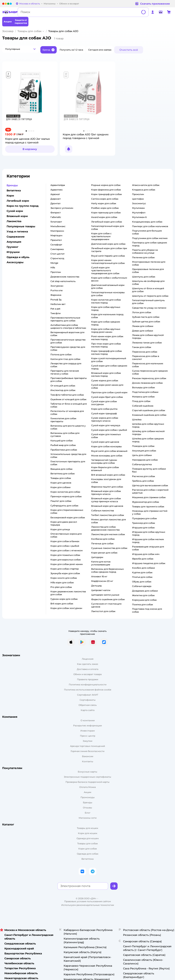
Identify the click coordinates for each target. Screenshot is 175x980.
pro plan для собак (61, 587)
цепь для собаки (142, 455)
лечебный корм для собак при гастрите (109, 250)
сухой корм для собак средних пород (109, 367)
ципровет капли (101, 590)
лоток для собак (142, 312)
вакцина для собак (61, 469)
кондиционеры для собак (147, 222)
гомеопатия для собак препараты (63, 420)
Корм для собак (88, 849)
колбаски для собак (103, 539)
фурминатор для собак (146, 502)
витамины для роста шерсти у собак (68, 427)
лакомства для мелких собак (108, 534)
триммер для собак (144, 523)
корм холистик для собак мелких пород (106, 301)
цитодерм (97, 557)
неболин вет (58, 304)
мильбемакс (58, 226)
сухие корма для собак (105, 380)
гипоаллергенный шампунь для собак (148, 302)
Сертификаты (88, 700)
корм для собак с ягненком (67, 550)
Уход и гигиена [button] (17, 231)
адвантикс (57, 190)
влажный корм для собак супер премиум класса (106, 500)
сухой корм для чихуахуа (106, 425)
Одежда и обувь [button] (18, 257)
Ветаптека (87, 859)
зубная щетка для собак (146, 322)
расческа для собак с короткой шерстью (150, 491)
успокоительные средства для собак (68, 456)
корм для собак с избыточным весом (109, 279)
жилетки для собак (143, 595)
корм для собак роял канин (67, 564)
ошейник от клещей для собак (68, 399)
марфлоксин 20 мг (102, 581)
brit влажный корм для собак (108, 475)
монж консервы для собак (107, 456)
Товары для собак (29, 31)
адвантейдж (58, 185)
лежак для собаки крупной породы (148, 337)
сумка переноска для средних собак (150, 372)
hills (53, 267)
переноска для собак (145, 352)
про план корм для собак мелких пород (106, 345)
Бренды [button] (12, 185)
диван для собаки (143, 331)
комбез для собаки (143, 568)
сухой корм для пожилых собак (106, 436)
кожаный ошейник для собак (149, 415)
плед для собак (141, 401)
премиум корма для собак (66, 496)
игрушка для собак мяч (146, 554)
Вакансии (88, 756)
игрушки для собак (143, 528)
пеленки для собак (143, 257)
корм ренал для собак (104, 553)
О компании (88, 720)
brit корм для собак (62, 604)
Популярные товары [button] (21, 226)
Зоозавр (8, 31)
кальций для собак (62, 441)
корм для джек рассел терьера (64, 523)
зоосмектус (139, 203)
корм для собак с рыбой (65, 546)
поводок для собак (143, 446)
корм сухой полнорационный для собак (109, 360)
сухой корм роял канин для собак (107, 386)
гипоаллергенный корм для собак (108, 228)
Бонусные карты (87, 772)
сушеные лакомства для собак (109, 548)
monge (54, 263)
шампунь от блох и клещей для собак (148, 290)
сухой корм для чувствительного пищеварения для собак (105, 270)
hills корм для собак (62, 582)
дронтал (55, 203)
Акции (87, 792)
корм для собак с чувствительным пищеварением (101, 236)
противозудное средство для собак (68, 348)
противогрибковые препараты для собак (69, 380)
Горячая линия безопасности (87, 751)
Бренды (88, 802)
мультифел (139, 213)
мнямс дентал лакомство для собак (109, 521)
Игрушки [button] (13, 252)
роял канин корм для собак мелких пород (107, 338)
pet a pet (55, 309)
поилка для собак (143, 604)
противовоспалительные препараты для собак (65, 319)
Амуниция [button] (14, 242)
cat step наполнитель (63, 281)
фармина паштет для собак (107, 487)
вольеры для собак (143, 387)
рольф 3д (56, 300)
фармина (56, 295)
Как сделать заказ (88, 664)
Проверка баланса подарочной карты (87, 782)
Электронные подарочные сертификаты (87, 777)
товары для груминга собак (148, 506)
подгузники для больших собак (147, 232)
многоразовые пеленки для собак (149, 263)
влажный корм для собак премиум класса (106, 493)
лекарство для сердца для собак (66, 365)
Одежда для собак (88, 854)
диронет (56, 199)
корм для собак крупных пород (106, 309)
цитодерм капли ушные (105, 595)
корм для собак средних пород (106, 323)
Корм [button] (10, 196)
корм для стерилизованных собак (67, 511)
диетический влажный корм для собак (108, 287)
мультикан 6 (139, 217)
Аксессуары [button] (15, 262)
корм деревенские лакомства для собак (68, 593)
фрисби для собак (143, 559)
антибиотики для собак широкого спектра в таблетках (68, 326)
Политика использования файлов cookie (88, 690)
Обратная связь (88, 705)
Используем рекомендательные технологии (88, 905)
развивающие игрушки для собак (148, 548)
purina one (56, 290)
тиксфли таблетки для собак (67, 395)
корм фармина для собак (106, 190)
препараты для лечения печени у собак (65, 372)
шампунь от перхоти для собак (150, 296)
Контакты (88, 761)
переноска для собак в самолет (146, 358)
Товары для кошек (87, 828)
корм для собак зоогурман (66, 608)
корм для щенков (61, 483)
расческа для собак (144, 476)
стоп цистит (58, 254)
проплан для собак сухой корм (109, 392)
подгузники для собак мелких (150, 238)
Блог (88, 813)
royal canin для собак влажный (109, 451)
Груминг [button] (12, 247)
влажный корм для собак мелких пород (106, 374)
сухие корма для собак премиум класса (105, 419)
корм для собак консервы (106, 446)
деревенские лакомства (65, 277)
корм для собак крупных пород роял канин (106, 330)
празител (56, 240)
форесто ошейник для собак (108, 599)
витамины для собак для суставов (65, 435)
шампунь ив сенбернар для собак (148, 282)
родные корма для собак (106, 185)
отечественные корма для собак (66, 535)
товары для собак (61, 478)
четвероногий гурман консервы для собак (104, 461)
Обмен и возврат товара (87, 674)
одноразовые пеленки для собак (148, 271)
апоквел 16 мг (99, 576)
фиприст (56, 213)
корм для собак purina (104, 409)
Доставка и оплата (88, 669)
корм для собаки (60, 487)
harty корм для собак (104, 203)
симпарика (57, 249)
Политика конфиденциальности (88, 684)
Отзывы (87, 808)
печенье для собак (102, 543)
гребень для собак (143, 481)
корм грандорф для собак (106, 194)
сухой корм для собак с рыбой (109, 430)
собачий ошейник (143, 406)
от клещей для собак (63, 386)
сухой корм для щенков (105, 442)
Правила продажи (88, 679)
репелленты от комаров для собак (67, 413)
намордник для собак (145, 460)
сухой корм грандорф (104, 413)
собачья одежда (142, 586)
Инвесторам (88, 731)
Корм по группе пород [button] (23, 206)
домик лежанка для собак (147, 383)
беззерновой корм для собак (68, 517)
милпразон (57, 231)
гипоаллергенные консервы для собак (108, 294)
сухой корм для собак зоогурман (104, 403)
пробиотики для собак (64, 450)
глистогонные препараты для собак (68, 463)
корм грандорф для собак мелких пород (106, 352)
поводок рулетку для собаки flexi (149, 470)
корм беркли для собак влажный (105, 469)
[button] (21, 49)
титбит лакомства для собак (108, 515)
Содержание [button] (16, 237)
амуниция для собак (144, 451)
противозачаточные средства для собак (68, 341)
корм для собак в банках (65, 541)
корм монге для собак (64, 578)
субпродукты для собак (64, 506)
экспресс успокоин (62, 208)
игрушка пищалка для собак (149, 563)
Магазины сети (88, 818)
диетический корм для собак (108, 244)
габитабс (56, 217)
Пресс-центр (88, 736)
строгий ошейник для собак (149, 410)
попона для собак (61, 354)
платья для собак (142, 577)
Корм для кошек (88, 833)
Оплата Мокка (87, 787)
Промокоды (88, 797)
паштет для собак (61, 501)
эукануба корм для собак (65, 573)
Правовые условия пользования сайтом (88, 901)
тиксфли (55, 313)
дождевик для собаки (145, 591)
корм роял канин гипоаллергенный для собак (108, 262)
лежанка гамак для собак (147, 343)
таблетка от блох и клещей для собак (69, 405)
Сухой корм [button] (15, 211)
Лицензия (88, 659)
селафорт (56, 245)
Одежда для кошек (88, 838)
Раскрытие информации (87, 726)
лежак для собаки (143, 326)
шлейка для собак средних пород (148, 440)
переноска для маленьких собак (148, 365)
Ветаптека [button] (14, 190)
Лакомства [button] (14, 221)
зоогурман (57, 286)
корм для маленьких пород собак (107, 316)
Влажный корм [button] (17, 216)
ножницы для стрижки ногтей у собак (150, 512)
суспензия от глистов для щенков (106, 605)
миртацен (56, 235)
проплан (56, 272)
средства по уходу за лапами (149, 308)
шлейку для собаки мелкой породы (148, 433)
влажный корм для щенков (107, 506)
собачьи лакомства (103, 511)
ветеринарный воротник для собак (67, 334)
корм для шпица (60, 529)
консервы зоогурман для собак (106, 481)
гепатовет (56, 222)
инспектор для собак (63, 390)
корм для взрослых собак (66, 560)
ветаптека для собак (63, 474)
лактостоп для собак (103, 611)
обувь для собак (142, 582)
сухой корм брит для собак (107, 397)
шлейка (137, 419)
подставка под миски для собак (147, 610)
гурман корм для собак (64, 599)
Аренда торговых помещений (87, 746)
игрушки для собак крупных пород (149, 533)
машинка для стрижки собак (149, 497)
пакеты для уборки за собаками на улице (145, 251)
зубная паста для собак (146, 317)
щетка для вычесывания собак (150, 485)
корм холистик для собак (65, 492)
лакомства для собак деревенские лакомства (105, 528)
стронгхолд (57, 258)
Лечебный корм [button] (18, 201)
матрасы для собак (143, 397)
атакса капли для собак (146, 185)
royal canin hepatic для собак (108, 256)
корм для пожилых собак (65, 555)
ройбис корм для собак (105, 208)
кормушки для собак (144, 600)
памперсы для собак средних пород (150, 244)
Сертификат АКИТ (88, 695)
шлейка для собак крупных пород (148, 425)
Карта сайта (88, 710)
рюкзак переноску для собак (149, 378)
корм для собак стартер (65, 569)
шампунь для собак (144, 277)
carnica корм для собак (105, 199)
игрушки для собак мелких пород (148, 541)
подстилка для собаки (145, 392)
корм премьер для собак (106, 213)
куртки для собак (142, 572)
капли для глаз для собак (65, 359)
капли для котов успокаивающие (101, 563)
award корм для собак (104, 217)
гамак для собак (142, 347)
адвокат (55, 194)
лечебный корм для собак (107, 222)
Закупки (87, 741)
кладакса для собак (144, 190)
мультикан (138, 208)
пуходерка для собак (144, 518)
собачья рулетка (142, 464)
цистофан (138, 199)
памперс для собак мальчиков (150, 226)
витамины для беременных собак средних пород (107, 570)
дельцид (96, 586)
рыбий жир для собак (63, 445)
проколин (138, 194)
